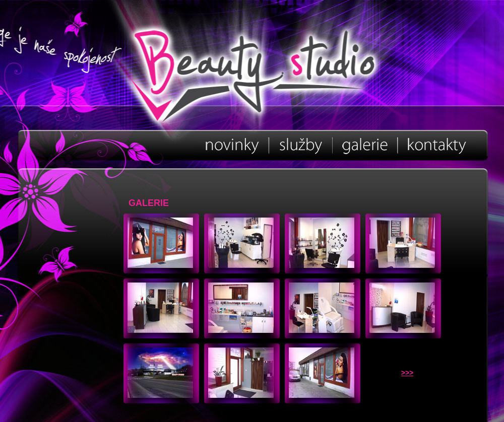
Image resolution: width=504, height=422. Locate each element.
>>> (407, 373)
